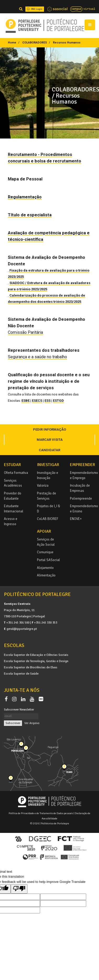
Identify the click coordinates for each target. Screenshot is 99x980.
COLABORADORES (35, 43)
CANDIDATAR (49, 450)
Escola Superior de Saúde (21, 674)
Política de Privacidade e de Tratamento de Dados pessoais (41, 813)
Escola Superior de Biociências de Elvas (31, 667)
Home (12, 43)
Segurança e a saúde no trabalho (37, 357)
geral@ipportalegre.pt (22, 629)
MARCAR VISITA (50, 440)
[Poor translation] (19, 889)
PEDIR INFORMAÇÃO (49, 429)
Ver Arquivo (32, 723)
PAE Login (34, 9)
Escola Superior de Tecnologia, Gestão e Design (36, 661)
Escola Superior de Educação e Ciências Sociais (36, 655)
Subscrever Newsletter (19, 709)
